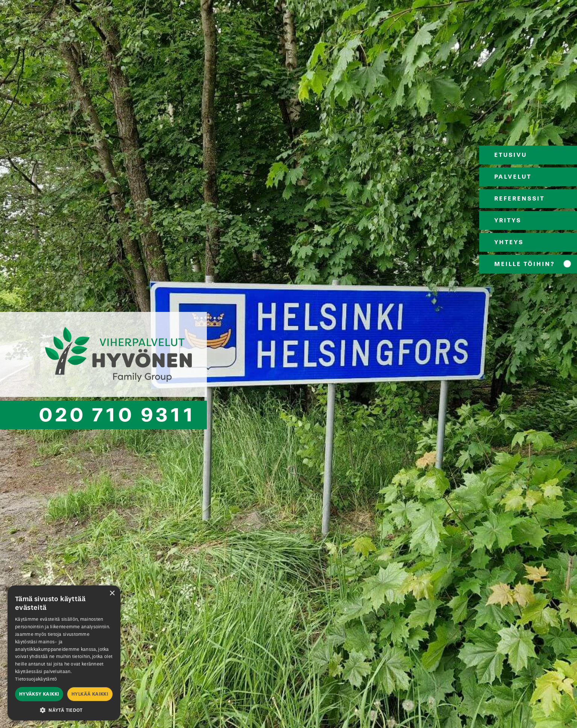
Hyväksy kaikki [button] (39, 694)
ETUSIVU (511, 155)
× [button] (112, 593)
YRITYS (508, 220)
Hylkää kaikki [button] (90, 694)
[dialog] (64, 653)
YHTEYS (509, 242)
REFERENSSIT (519, 198)
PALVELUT (513, 177)
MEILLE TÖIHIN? (525, 264)
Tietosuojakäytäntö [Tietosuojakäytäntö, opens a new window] (36, 679)
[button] (64, 710)
